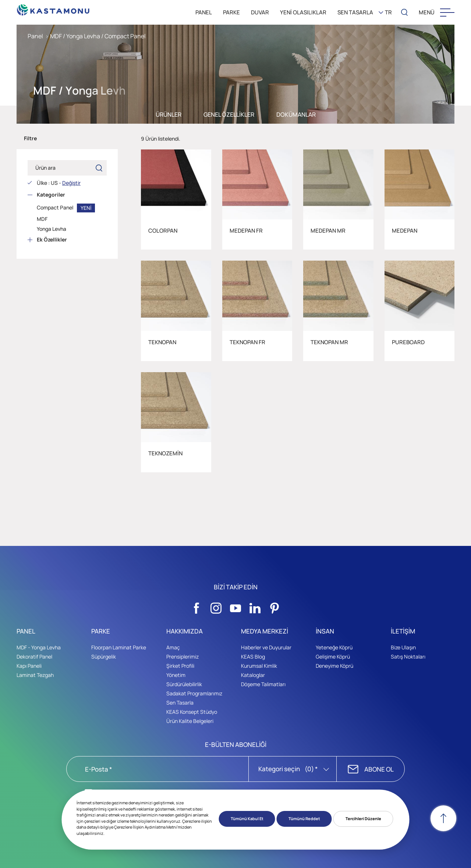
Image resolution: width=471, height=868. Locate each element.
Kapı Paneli (29, 666)
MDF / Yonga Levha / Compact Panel (98, 36)
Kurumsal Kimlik (259, 666)
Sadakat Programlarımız (194, 693)
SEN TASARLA (355, 12)
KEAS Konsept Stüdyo (192, 712)
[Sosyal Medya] (196, 606)
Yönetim (176, 675)
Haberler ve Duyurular (266, 647)
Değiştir (71, 183)
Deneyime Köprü (334, 666)
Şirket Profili (180, 666)
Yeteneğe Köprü (334, 647)
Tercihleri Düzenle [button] (363, 818)
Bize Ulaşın (403, 647)
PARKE (231, 12)
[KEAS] (53, 8)
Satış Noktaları (408, 657)
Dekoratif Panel (34, 657)
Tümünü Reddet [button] (304, 818)
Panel (35, 36)
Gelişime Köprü (333, 657)
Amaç (173, 647)
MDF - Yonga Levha (39, 647)
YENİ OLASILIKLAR (303, 12)
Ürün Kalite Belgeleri (190, 721)
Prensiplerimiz (183, 657)
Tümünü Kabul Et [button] (247, 818)
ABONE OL (379, 769)
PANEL (204, 12)
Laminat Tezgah (35, 675)
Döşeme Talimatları (263, 684)
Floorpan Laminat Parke (119, 647)
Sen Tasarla (180, 703)
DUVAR (260, 12)
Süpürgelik (104, 657)
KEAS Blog (253, 657)
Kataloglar (253, 675)
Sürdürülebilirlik (184, 684)
